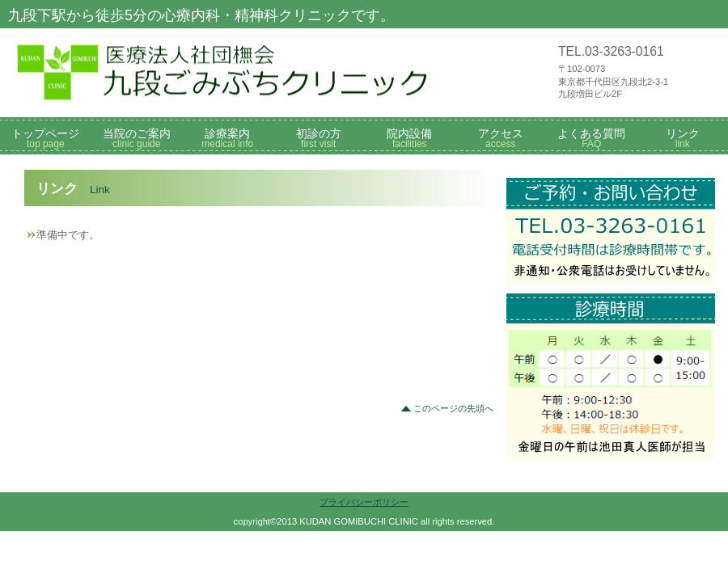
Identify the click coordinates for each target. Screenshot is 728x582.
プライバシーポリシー (364, 502)
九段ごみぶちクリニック (251, 73)
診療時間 (611, 319)
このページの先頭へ (453, 408)
